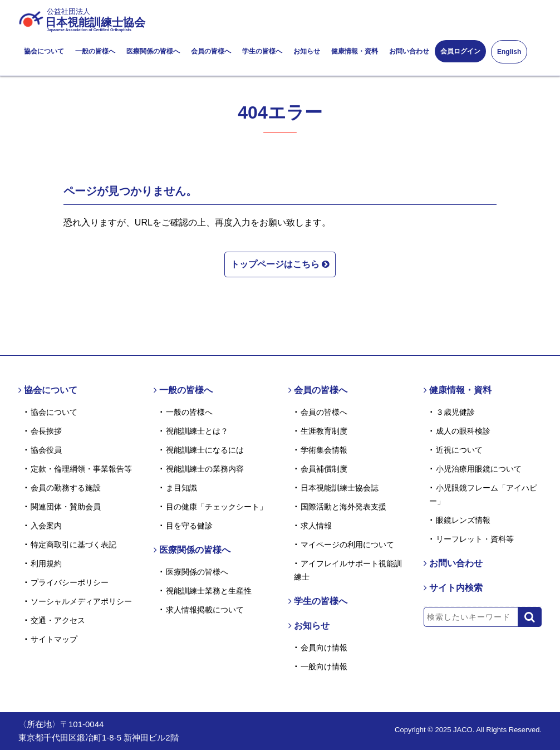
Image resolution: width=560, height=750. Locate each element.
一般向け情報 (324, 666)
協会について (44, 51)
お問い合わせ (409, 51)
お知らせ (307, 51)
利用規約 (46, 563)
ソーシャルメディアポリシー (81, 601)
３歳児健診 (455, 412)
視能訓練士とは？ (197, 431)
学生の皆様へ (262, 51)
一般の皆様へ (95, 51)
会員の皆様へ (211, 51)
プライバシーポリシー (70, 582)
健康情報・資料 (355, 51)
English (509, 52)
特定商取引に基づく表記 (73, 545)
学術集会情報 (324, 450)
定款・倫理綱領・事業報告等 (81, 469)
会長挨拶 (46, 431)
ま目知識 (181, 488)
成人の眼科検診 (463, 431)
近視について (459, 450)
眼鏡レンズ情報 (463, 520)
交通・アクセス (58, 620)
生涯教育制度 (324, 431)
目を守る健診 (189, 526)
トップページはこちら (280, 264)
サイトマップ (54, 639)
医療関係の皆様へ (153, 51)
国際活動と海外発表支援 (343, 507)
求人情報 (316, 526)
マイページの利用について (347, 545)
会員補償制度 (324, 469)
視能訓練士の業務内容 (205, 469)
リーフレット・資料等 (475, 539)
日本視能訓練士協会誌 (340, 488)
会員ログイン (460, 51)
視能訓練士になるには (205, 450)
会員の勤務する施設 (66, 488)
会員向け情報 (324, 648)
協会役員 (46, 450)
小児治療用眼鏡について (479, 469)
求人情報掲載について (205, 610)
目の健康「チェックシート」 (217, 507)
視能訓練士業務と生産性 (209, 591)
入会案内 (46, 526)
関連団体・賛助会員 (66, 507)
